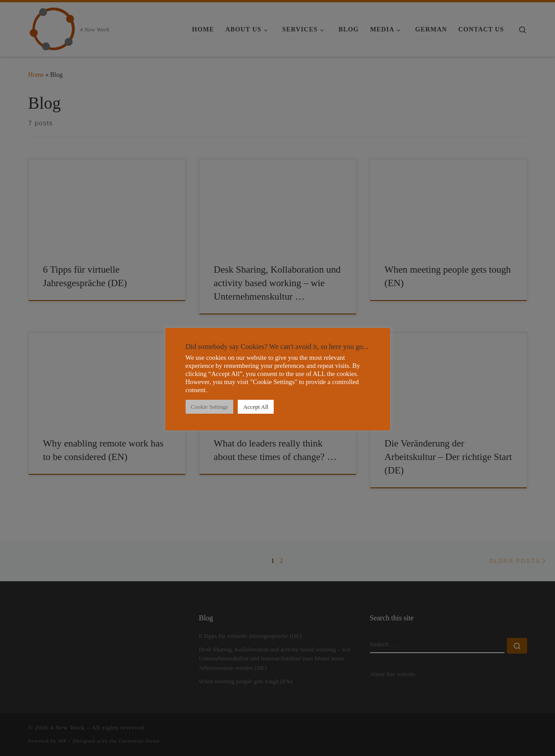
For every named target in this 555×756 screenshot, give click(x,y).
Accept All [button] (256, 407)
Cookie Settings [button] (210, 407)
